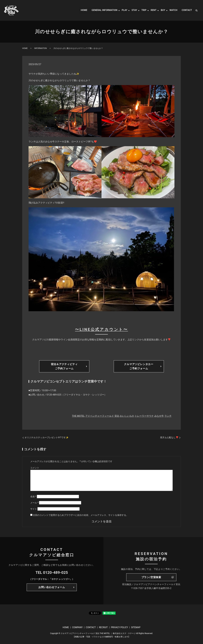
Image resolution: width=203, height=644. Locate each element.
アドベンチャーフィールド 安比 (102, 416)
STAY (132, 10)
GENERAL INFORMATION (100, 10)
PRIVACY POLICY (119, 627)
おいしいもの (127, 416)
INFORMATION (41, 48)
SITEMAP (136, 627)
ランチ (168, 416)
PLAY (122, 10)
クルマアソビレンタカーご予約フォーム (139, 366)
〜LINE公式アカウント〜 (101, 329)
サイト (34, 509)
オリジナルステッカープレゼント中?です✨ (46, 437)
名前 (33, 497)
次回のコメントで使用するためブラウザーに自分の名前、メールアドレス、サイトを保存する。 (81, 515)
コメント (35, 468)
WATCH (172, 10)
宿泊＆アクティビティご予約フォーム (64, 366)
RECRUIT (103, 627)
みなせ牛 (159, 416)
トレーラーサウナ (144, 416)
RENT (152, 10)
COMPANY (77, 627)
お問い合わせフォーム (52, 587)
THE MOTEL (78, 416)
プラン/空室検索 (151, 577)
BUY (161, 10)
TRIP (142, 10)
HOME (78, 10)
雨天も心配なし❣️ (169, 437)
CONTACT (186, 10)
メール (34, 503)
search (196, 10)
